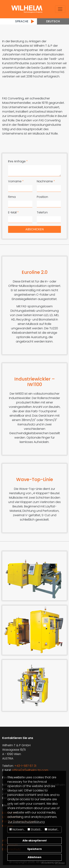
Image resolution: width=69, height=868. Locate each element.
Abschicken (34, 229)
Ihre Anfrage (18, 161)
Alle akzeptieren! (35, 841)
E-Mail (13, 212)
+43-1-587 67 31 (25, 766)
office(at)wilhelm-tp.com (30, 770)
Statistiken (36, 829)
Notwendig (18, 829)
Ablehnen (34, 857)
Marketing (53, 829)
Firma (12, 197)
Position (42, 197)
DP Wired (60, 863)
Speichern (34, 849)
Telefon (42, 212)
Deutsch (53, 21)
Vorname (16, 181)
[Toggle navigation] (60, 9)
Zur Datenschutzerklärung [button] (26, 822)
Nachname (46, 181)
